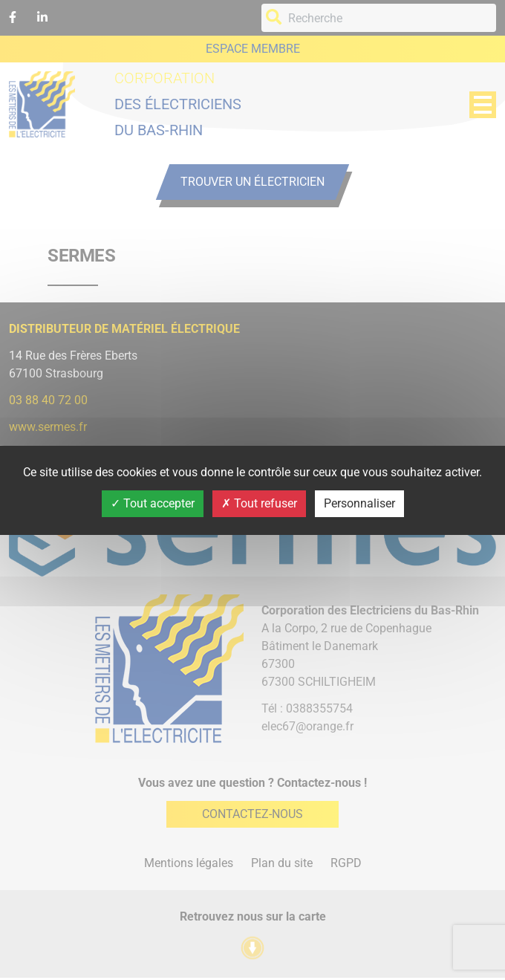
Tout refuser (259, 503)
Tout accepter (153, 503)
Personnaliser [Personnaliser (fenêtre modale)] (359, 503)
